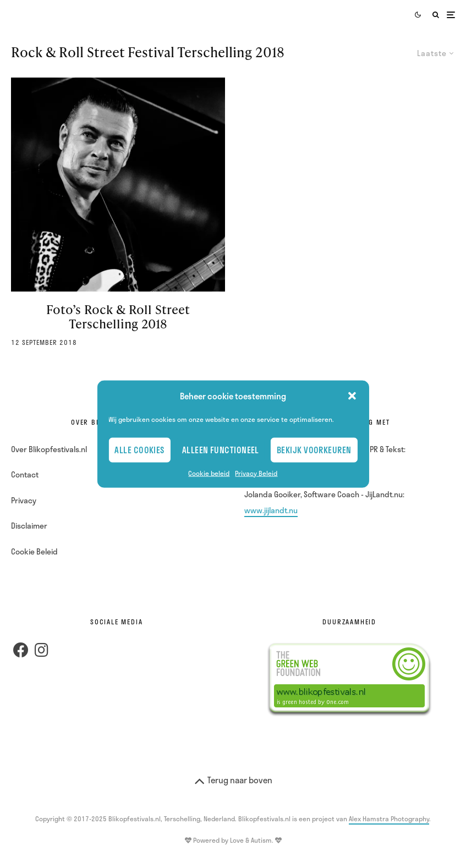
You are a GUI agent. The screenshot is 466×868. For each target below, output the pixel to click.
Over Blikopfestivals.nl (49, 449)
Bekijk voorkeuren (314, 450)
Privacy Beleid (256, 473)
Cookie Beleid (34, 551)
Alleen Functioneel (221, 450)
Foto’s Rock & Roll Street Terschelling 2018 (118, 317)
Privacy (24, 500)
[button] (352, 396)
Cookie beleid (209, 473)
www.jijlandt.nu (271, 510)
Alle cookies (139, 450)
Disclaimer (29, 526)
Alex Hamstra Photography (389, 818)
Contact (25, 474)
